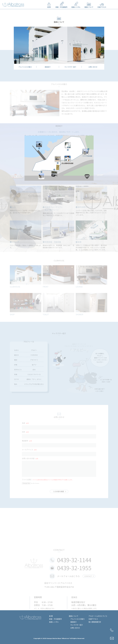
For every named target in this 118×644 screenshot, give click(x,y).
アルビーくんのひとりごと (98, 616)
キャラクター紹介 (70, 67)
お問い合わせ (93, 67)
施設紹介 (48, 67)
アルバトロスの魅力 (25, 67)
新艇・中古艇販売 (61, 5)
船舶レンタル (76, 5)
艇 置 (49, 5)
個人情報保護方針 (95, 622)
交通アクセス (102, 5)
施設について (89, 5)
